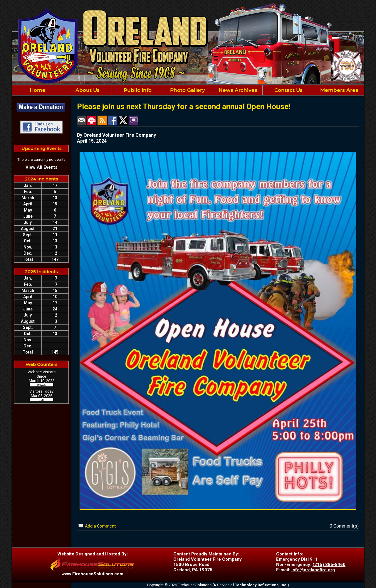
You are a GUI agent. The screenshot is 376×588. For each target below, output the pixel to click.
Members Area (339, 90)
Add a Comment (100, 526)
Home (37, 90)
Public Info (137, 90)
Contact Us (288, 90)
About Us (87, 90)
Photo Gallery (187, 90)
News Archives (237, 90)
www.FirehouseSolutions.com (93, 574)
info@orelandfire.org (313, 570)
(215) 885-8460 (329, 565)
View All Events (41, 167)
